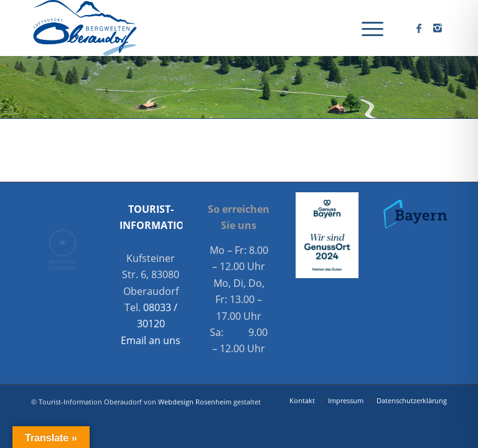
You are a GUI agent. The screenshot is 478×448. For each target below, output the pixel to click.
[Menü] (366, 28)
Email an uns (151, 340)
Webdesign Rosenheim (195, 402)
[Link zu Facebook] (419, 28)
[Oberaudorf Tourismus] (84, 28)
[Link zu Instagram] (438, 28)
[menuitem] (366, 28)
